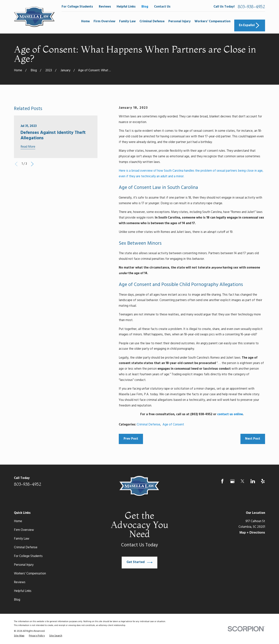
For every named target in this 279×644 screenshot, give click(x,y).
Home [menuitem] (85, 22)
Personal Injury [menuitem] (180, 22)
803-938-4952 (251, 7)
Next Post (253, 439)
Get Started (139, 562)
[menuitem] (19, 636)
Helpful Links (126, 7)
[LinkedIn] (253, 481)
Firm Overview (24, 530)
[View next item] (32, 164)
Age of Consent (173, 425)
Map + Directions (252, 532)
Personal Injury (24, 565)
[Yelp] (263, 481)
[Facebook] (222, 481)
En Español (250, 25)
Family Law (22, 539)
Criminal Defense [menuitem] (152, 22)
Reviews (105, 7)
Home (18, 521)
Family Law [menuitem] (127, 22)
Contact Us (162, 7)
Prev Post (131, 439)
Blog (145, 7)
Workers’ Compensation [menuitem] (212, 22)
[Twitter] (242, 481)
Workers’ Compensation (30, 574)
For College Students (77, 7)
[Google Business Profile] (232, 481)
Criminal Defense (149, 425)
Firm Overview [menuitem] (104, 22)
